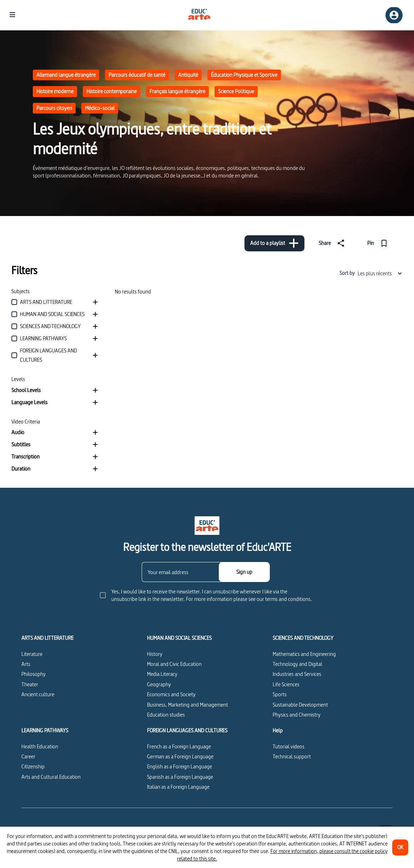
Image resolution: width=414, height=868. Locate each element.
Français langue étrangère (177, 91)
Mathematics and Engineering (304, 654)
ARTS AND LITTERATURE (47, 638)
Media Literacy (162, 674)
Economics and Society (171, 694)
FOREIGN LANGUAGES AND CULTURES (187, 731)
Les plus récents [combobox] (380, 273)
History (155, 654)
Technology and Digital (297, 664)
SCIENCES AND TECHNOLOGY (303, 638)
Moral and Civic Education (174, 664)
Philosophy (34, 674)
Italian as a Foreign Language (178, 787)
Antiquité (188, 75)
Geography (159, 684)
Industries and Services (297, 674)
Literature (32, 654)
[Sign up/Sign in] (394, 15)
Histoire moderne (55, 91)
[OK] (400, 847)
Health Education (40, 746)
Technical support (292, 756)
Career (28, 756)
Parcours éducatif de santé (137, 75)
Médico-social (100, 108)
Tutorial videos (289, 746)
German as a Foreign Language (180, 756)
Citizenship (33, 766)
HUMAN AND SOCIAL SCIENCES (179, 638)
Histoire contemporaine (112, 91)
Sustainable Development (300, 705)
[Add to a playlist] (274, 243)
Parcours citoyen (54, 108)
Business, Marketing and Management (188, 705)
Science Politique (236, 91)
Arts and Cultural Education (51, 777)
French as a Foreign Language (179, 746)
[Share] (333, 243)
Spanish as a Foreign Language (180, 777)
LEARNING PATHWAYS (45, 731)
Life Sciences (286, 684)
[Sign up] (244, 572)
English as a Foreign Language (180, 766)
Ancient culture (38, 694)
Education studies (166, 715)
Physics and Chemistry (297, 715)
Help (278, 731)
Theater (30, 684)
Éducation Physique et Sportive (244, 75)
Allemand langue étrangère (66, 75)
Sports (280, 694)
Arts (26, 664)
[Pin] (379, 243)
